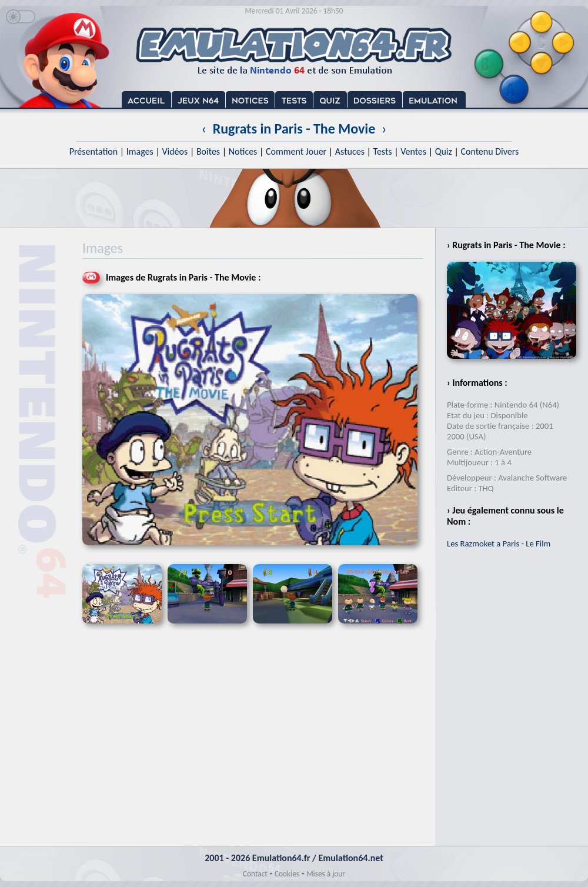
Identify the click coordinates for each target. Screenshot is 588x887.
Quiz (444, 151)
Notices (243, 151)
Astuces (350, 151)
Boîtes (208, 151)
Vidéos (175, 151)
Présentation (94, 151)
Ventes (413, 151)
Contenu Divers (490, 151)
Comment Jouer (296, 151)
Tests (383, 151)
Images (140, 151)
